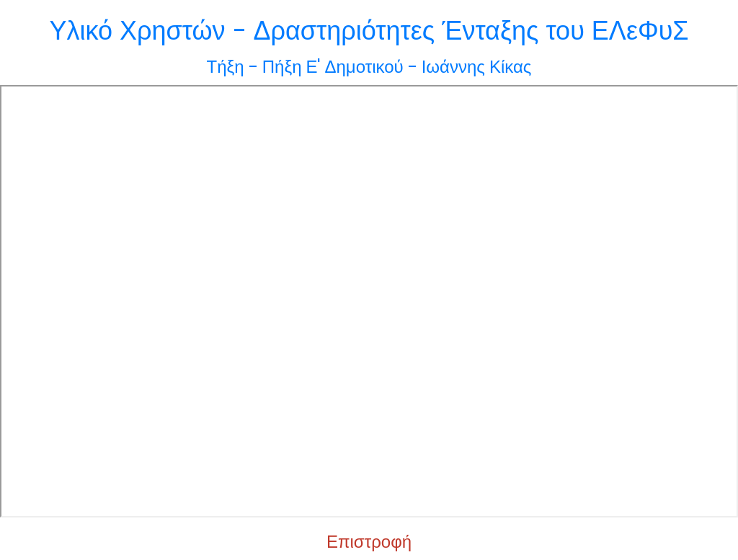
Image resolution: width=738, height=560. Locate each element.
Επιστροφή (369, 542)
